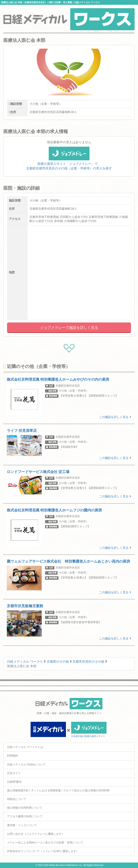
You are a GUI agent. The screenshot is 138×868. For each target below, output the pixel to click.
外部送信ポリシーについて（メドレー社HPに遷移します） (43, 851)
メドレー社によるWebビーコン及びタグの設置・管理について (45, 843)
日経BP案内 (14, 782)
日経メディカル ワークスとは (25, 747)
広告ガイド (14, 773)
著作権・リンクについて (22, 825)
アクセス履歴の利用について (25, 816)
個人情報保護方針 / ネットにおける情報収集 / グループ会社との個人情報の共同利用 (58, 790)
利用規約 (12, 756)
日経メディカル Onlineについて (26, 765)
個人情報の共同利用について (25, 808)
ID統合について (17, 799)
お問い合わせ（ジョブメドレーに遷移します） (36, 834)
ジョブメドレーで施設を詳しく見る (69, 328)
